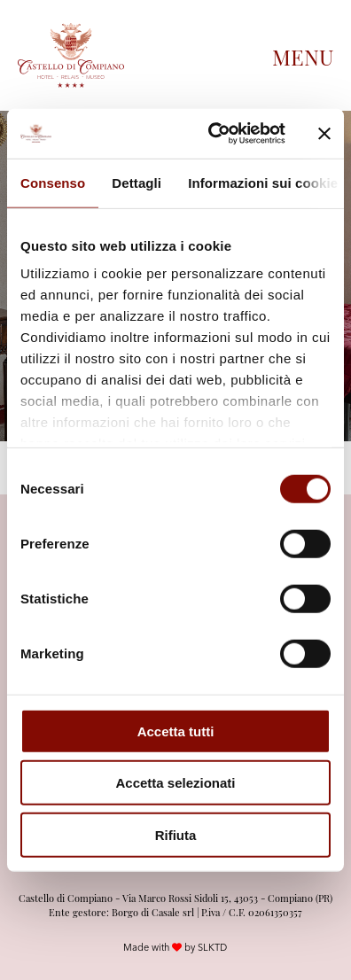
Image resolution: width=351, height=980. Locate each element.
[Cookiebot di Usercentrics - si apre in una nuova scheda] (214, 134)
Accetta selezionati (175, 783)
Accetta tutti (176, 731)
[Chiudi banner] (324, 134)
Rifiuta (176, 834)
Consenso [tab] (53, 182)
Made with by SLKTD (175, 947)
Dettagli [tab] (136, 182)
